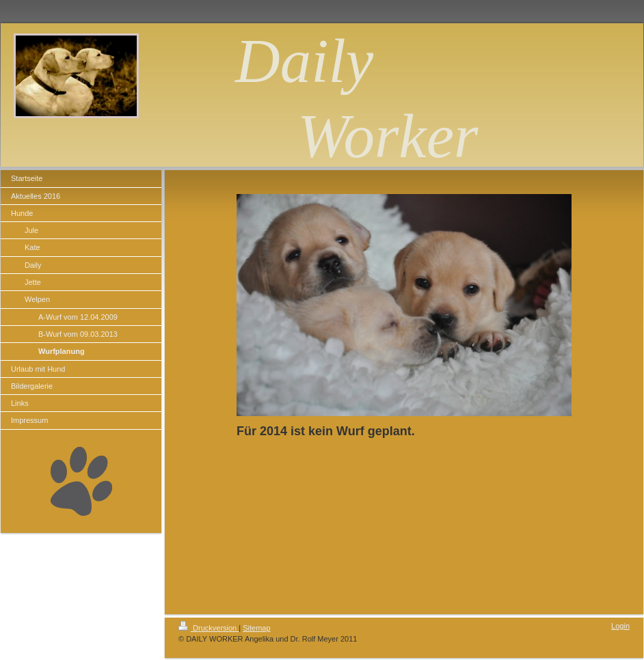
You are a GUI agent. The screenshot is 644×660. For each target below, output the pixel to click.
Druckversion (209, 628)
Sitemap (256, 628)
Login (620, 626)
